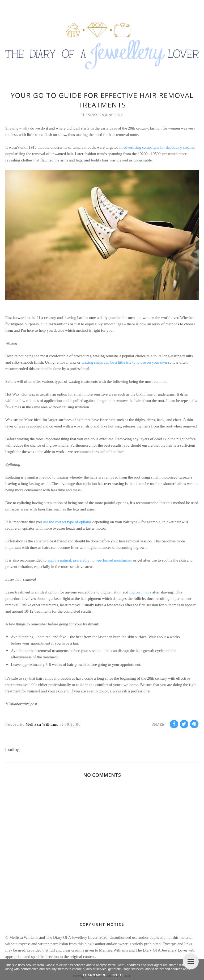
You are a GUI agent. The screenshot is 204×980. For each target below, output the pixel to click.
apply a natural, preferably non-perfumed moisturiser (90, 560)
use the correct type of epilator (67, 522)
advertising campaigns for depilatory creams (159, 147)
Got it (117, 975)
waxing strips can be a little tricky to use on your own (124, 362)
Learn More (95, 975)
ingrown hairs (140, 592)
